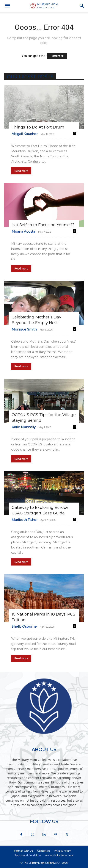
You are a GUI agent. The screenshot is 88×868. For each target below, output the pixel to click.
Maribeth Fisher (25, 520)
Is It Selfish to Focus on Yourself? (43, 225)
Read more (21, 171)
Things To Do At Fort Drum (38, 127)
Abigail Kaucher (25, 134)
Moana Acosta (23, 231)
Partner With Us (24, 851)
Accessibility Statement (59, 855)
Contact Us (44, 851)
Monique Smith (24, 329)
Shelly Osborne (24, 626)
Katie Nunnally (24, 427)
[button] (7, 6)
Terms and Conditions (28, 855)
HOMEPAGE (57, 56)
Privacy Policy (62, 851)
